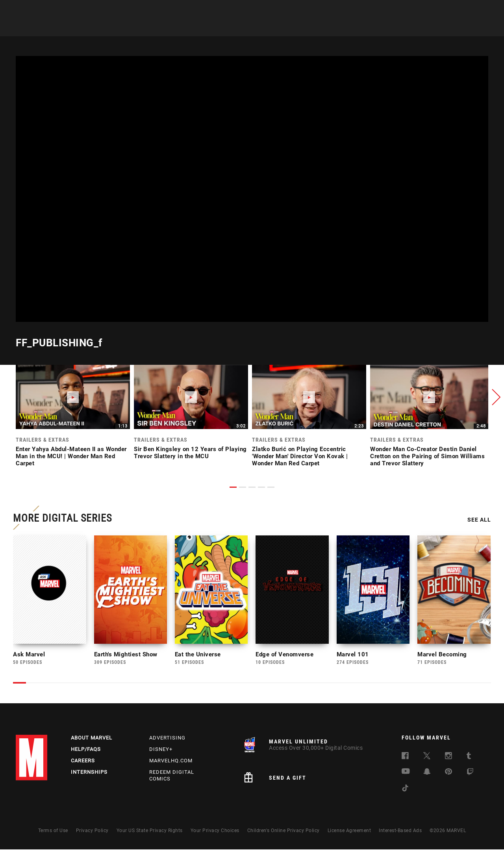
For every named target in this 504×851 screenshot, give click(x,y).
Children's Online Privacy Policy (283, 832)
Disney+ (161, 751)
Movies (271, 28)
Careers (83, 762)
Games (240, 28)
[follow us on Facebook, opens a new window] (405, 759)
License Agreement (349, 832)
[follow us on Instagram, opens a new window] (448, 759)
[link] (73, 418)
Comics (164, 28)
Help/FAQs (86, 751)
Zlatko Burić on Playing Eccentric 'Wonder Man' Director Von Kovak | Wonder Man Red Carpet (300, 456)
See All (476, 521)
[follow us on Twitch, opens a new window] (470, 775)
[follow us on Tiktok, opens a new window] (405, 791)
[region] (252, 189)
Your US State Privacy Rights (150, 832)
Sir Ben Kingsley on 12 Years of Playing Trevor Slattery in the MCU (190, 453)
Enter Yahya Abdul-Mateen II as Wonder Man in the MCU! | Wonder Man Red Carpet (71, 456)
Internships (89, 774)
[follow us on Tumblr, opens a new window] (469, 759)
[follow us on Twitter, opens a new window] (427, 759)
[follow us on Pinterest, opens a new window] (448, 774)
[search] (478, 10)
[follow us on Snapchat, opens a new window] (427, 774)
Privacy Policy (92, 832)
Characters (203, 28)
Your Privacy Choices (215, 832)
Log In (45, 10)
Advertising (167, 739)
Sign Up (70, 10)
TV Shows (306, 28)
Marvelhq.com (171, 762)
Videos (340, 28)
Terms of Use (53, 832)
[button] (494, 397)
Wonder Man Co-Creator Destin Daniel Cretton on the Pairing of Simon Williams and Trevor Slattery (427, 456)
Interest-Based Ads (400, 832)
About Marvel (92, 739)
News (135, 28)
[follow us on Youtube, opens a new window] (406, 774)
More (369, 28)
